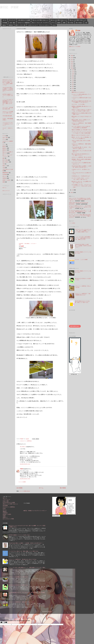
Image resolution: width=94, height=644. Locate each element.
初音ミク (5, 166)
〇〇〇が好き (72, 223)
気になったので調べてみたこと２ (59, 20)
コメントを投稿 (22, 482)
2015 (72, 64)
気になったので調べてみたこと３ (78, 20)
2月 (73, 90)
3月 (73, 88)
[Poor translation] (5, 622)
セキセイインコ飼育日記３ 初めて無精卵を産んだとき (83, 294)
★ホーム (5, 498)
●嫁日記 (5, 511)
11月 (73, 72)
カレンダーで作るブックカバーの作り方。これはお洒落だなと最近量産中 (81, 127)
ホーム (5, 20)
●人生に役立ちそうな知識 (9, 502)
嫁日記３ (5, 150)
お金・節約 (12, 23)
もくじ (4, 144)
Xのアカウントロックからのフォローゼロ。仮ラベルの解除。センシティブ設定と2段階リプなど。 (8, 82)
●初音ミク (5, 517)
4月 (73, 86)
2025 (72, 56)
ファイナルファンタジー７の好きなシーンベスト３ (8, 124)
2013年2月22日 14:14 (25, 464)
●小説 (4, 508)
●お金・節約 (6, 501)
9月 (73, 76)
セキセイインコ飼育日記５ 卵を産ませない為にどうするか (23, 559)
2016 (72, 62)
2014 (72, 66)
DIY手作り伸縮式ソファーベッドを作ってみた (8, 96)
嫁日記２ (5, 148)
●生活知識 (5, 505)
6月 (73, 82)
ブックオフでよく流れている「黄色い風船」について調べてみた (24, 551)
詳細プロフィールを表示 (75, 46)
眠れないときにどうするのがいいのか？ (81, 135)
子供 (4, 164)
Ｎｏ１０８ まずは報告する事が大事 (8, 108)
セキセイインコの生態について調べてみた (8, 112)
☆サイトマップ (6, 500)
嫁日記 (4, 25)
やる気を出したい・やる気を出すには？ (81, 176)
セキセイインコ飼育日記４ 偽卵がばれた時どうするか (22, 602)
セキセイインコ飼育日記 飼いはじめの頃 (81, 157)
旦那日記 (11, 25)
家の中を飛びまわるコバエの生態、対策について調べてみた (82, 302)
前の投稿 (63, 488)
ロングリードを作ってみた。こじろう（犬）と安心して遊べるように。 (80, 179)
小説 (86, 23)
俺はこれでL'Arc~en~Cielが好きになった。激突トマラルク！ (81, 155)
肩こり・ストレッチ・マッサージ (41, 23)
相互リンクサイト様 (20, 25)
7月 (73, 80)
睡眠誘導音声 (6, 173)
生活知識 (5, 23)
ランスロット (23, 447)
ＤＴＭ (4, 136)
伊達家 (21, 469)
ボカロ (54, 25)
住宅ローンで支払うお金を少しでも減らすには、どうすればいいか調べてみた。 (81, 110)
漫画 (64, 23)
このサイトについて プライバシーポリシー (39, 25)
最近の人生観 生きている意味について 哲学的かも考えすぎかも (81, 120)
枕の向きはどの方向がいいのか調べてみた (18, 585)
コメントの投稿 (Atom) (24, 491)
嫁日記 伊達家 (9, 7)
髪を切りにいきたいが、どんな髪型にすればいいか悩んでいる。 (81, 182)
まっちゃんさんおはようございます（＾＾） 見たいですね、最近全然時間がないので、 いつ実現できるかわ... (80, 212)
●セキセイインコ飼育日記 (9, 507)
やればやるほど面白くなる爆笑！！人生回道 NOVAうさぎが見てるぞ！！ (8, 90)
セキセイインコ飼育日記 (24, 23)
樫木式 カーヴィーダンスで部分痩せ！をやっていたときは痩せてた (81, 138)
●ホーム (4, 188)
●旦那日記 (5, 513)
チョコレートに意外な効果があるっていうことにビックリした (81, 95)
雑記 (4, 158)
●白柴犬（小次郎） (7, 514)
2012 (72, 192)
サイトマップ (12, 20)
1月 (73, 190)
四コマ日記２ (79, 23)
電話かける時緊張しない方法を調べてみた (81, 130)
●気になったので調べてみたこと (10, 504)
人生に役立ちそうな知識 (24, 20)
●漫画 (4, 516)
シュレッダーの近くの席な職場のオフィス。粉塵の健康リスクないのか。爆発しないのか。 (8, 102)
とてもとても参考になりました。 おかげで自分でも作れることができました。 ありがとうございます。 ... (80, 207)
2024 (72, 58)
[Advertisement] (28, 427)
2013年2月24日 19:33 (25, 479)
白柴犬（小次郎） (7, 180)
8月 (73, 78)
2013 (72, 68)
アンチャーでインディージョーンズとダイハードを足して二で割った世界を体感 (81, 132)
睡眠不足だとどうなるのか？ (78, 92)
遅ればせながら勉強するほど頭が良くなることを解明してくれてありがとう (81, 102)
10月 (73, 74)
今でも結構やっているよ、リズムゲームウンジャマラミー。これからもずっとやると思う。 (81, 186)
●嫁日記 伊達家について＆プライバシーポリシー (35, 511)
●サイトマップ (6, 191)
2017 (72, 60)
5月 (73, 84)
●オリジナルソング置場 (8, 519)
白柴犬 (59, 23)
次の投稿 (19, 488)
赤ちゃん (5, 176)
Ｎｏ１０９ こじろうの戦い (78, 104)
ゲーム (53, 23)
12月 (73, 70)
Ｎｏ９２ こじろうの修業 (81, 260)
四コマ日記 (71, 23)
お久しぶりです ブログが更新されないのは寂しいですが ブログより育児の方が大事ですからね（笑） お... (80, 200)
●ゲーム (5, 510)
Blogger (50, 612)
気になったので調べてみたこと (40, 20)
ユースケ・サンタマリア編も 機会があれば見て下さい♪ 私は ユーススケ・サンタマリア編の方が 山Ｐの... (80, 216)
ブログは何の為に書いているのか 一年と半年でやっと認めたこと (81, 148)
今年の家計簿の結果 (7, 116)
